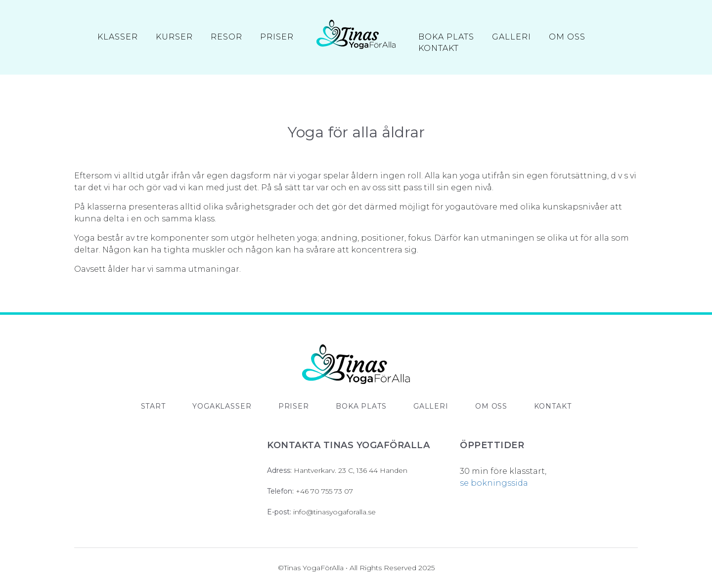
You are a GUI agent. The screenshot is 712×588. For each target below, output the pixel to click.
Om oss (567, 38)
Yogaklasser (222, 406)
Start (153, 406)
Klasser (118, 38)
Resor (226, 38)
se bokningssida (494, 483)
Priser (277, 38)
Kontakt (439, 49)
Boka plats (361, 406)
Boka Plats (446, 38)
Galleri (512, 38)
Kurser (174, 38)
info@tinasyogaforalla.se (334, 512)
